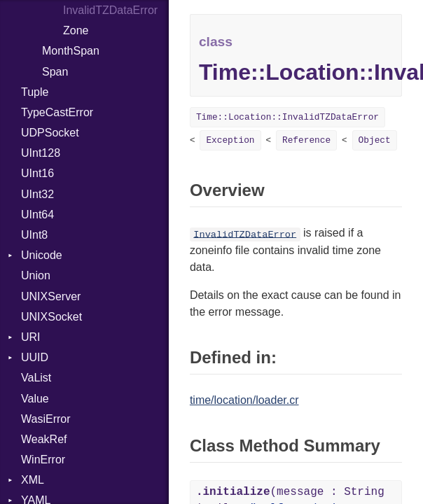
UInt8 (34, 235)
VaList (36, 378)
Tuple (35, 92)
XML (33, 480)
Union (36, 275)
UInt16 (37, 173)
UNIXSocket (51, 317)
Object (375, 140)
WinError (43, 460)
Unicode (42, 255)
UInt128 (41, 153)
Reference (306, 140)
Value (35, 399)
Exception (230, 140)
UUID (35, 357)
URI (31, 337)
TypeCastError (57, 112)
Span (55, 72)
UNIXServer (51, 296)
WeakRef (44, 439)
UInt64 (37, 215)
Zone (76, 30)
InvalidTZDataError (245, 234)
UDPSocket (50, 133)
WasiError (46, 419)
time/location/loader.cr (244, 400)
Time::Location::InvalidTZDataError (287, 117)
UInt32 (37, 194)
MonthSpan (71, 51)
